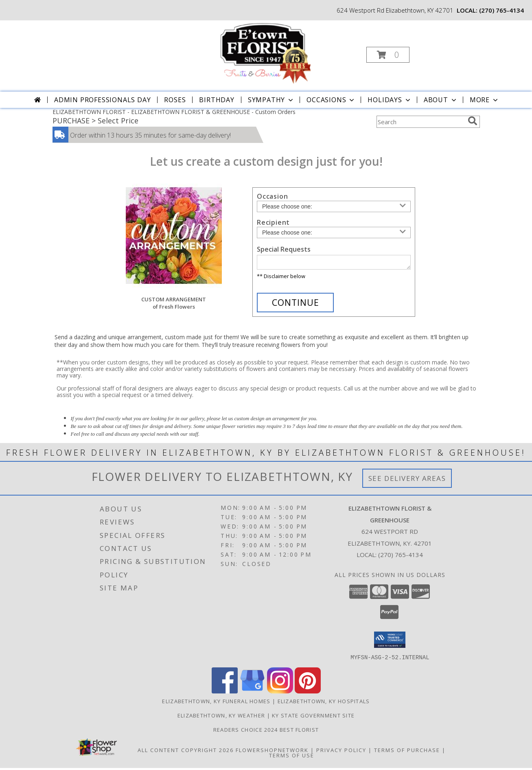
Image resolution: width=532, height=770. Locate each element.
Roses (175, 100)
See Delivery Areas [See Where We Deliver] (407, 481)
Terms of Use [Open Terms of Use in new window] (292, 757)
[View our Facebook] (225, 693)
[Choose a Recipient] (334, 233)
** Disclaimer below (281, 279)
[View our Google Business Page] (252, 693)
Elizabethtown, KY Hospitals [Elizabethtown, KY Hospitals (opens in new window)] (324, 703)
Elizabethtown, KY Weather (221, 717)
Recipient (273, 222)
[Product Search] (420, 122)
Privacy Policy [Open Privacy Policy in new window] (341, 752)
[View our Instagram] (280, 693)
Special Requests (284, 249)
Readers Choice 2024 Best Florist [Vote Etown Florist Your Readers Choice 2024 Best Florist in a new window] (266, 732)
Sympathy (271, 100)
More (485, 100)
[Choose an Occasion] (334, 206)
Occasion (272, 196)
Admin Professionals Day (102, 100)
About (441, 100)
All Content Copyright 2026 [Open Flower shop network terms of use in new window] (186, 752)
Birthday (217, 100)
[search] (473, 121)
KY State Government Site (313, 717)
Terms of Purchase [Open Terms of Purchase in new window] (407, 752)
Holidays (390, 100)
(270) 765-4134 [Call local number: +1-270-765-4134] (501, 10)
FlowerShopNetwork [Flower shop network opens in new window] (272, 752)
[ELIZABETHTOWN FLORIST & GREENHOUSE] (265, 52)
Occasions (331, 100)
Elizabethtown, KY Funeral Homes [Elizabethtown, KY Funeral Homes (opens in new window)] (216, 703)
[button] (388, 55)
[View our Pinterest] (308, 693)
